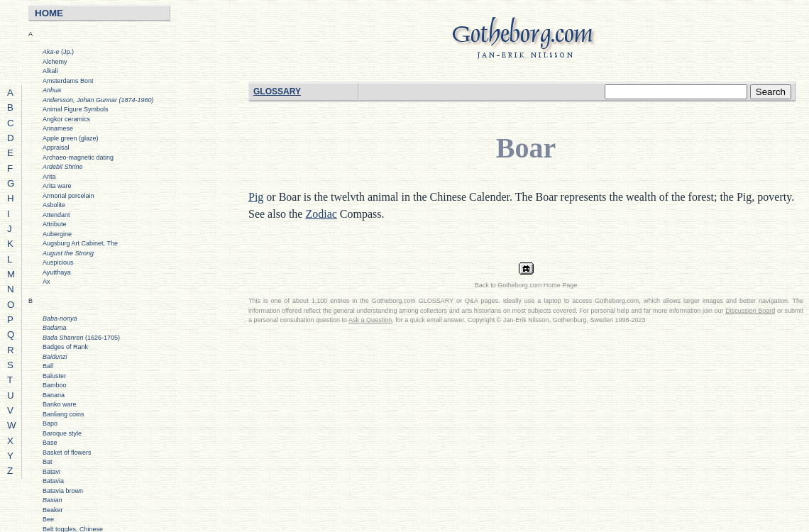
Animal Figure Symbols (76, 109)
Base (50, 443)
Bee (48, 519)
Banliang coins (64, 414)
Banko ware (60, 404)
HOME (49, 13)
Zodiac (321, 214)
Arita (49, 177)
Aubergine (57, 234)
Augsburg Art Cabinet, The (80, 243)
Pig (256, 197)
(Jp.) (58, 52)
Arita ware (57, 186)
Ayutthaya (57, 272)
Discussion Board (750, 311)
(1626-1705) (81, 338)
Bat (48, 462)
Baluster (54, 376)
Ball (48, 366)
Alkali (50, 71)
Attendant (56, 215)
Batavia (53, 481)
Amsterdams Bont (68, 81)
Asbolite (54, 205)
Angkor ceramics (66, 119)
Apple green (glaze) (71, 138)
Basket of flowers (67, 453)
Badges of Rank (65, 347)
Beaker (53, 510)
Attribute (55, 224)
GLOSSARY (277, 92)
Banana (54, 395)
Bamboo (55, 385)
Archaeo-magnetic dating (78, 157)
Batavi (51, 472)
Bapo (50, 423)
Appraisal (56, 148)
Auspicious (58, 262)
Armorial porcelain (68, 196)
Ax (46, 282)
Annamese (58, 128)
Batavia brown (63, 491)
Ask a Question (370, 320)
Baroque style (62, 433)
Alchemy (55, 62)
